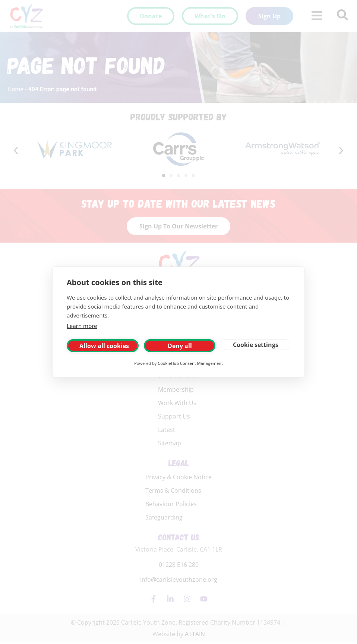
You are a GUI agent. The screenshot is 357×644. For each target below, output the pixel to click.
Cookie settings (256, 345)
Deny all (180, 346)
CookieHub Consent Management (190, 363)
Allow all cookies (104, 346)
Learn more (82, 326)
